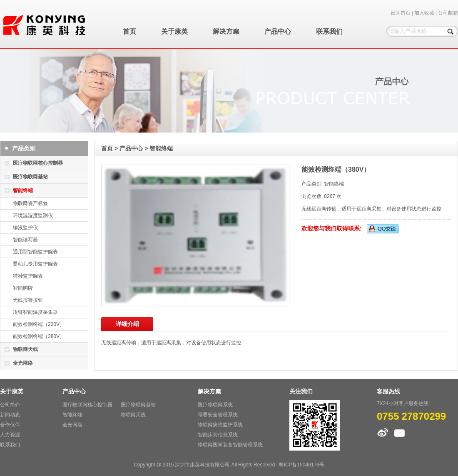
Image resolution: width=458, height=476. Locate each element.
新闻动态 (10, 415)
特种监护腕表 (28, 276)
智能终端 (23, 190)
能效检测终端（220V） (39, 324)
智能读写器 (25, 239)
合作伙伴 (10, 425)
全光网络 (23, 363)
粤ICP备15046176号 (301, 465)
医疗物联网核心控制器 (38, 163)
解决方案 (226, 31)
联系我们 (329, 31)
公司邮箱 (448, 13)
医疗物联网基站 (30, 177)
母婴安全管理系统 (218, 415)
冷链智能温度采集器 (35, 312)
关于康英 (174, 31)
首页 (129, 31)
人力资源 (10, 435)
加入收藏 (424, 13)
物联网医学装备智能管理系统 (230, 445)
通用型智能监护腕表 (35, 252)
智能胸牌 (23, 288)
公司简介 (10, 405)
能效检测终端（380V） (39, 336)
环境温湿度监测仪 (33, 215)
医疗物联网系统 (215, 405)
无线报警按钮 (28, 300)
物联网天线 (25, 349)
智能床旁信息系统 (218, 435)
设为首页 (401, 13)
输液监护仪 (25, 227)
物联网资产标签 (30, 203)
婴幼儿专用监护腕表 (35, 264)
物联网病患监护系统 (220, 425)
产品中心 (278, 31)
